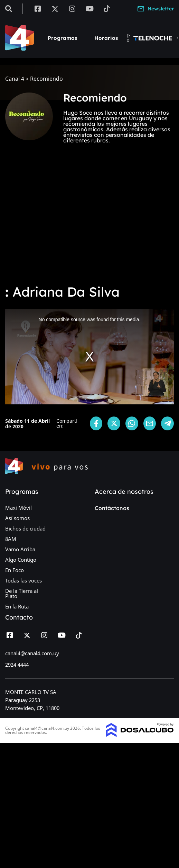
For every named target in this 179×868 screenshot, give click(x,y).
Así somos (17, 518)
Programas (62, 38)
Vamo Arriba (20, 549)
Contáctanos (112, 508)
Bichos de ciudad (25, 528)
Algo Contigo (21, 560)
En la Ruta (17, 606)
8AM (11, 539)
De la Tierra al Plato (22, 593)
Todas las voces (23, 580)
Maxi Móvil (18, 508)
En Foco (15, 570)
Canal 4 (15, 79)
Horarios (106, 38)
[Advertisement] (82, 222)
